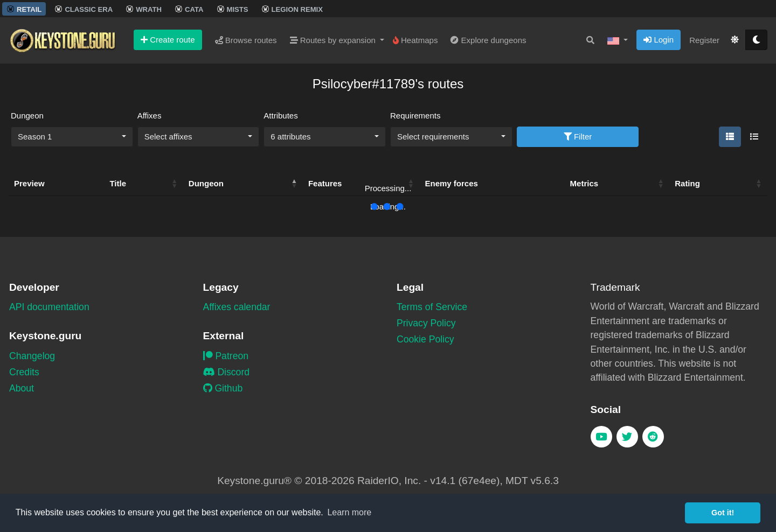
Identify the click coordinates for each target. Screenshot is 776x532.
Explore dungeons (488, 40)
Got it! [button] (723, 513)
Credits (24, 372)
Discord (227, 372)
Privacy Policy (426, 323)
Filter (578, 136)
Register (704, 40)
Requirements (415, 115)
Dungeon (27, 115)
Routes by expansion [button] (334, 40)
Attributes (280, 115)
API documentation (49, 307)
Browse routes (246, 40)
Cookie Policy (425, 339)
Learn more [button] (349, 512)
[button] (618, 40)
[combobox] (72, 137)
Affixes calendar (237, 307)
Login (659, 40)
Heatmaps (415, 40)
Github (223, 388)
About (22, 388)
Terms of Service (432, 307)
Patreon (226, 356)
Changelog (32, 356)
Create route (168, 40)
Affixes (150, 115)
